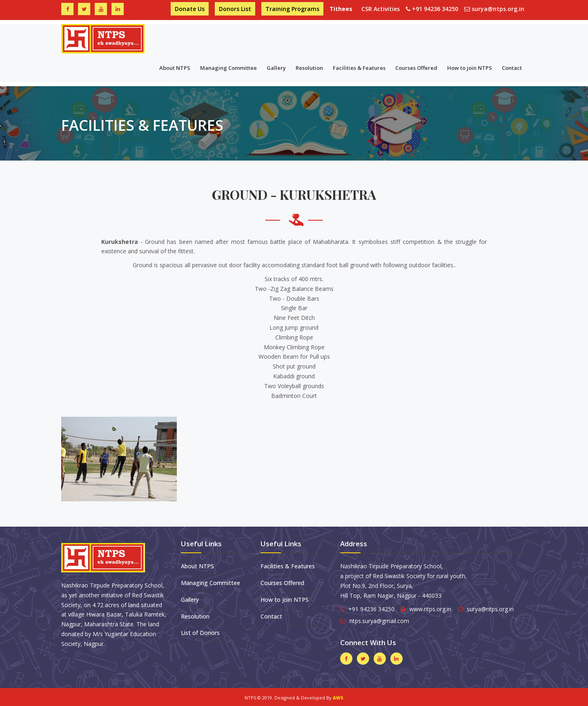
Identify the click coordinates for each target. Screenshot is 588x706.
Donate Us (190, 9)
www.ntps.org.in (430, 609)
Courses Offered (416, 68)
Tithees (343, 9)
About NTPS (175, 68)
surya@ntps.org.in (498, 9)
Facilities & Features (359, 68)
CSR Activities (381, 9)
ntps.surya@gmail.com (379, 621)
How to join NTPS (470, 68)
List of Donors (200, 633)
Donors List (235, 9)
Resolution (309, 68)
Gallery (276, 68)
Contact (512, 68)
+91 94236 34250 (435, 9)
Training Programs (292, 9)
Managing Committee (228, 68)
